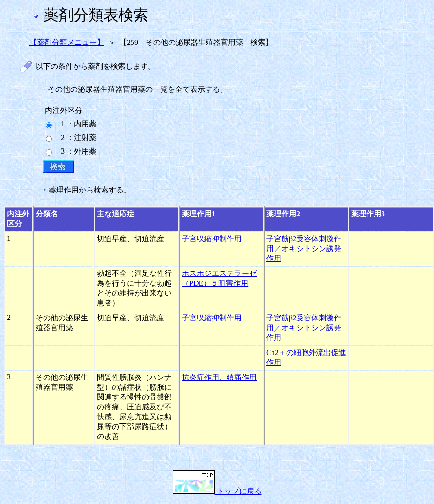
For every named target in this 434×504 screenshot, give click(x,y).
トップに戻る (217, 491)
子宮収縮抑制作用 (212, 239)
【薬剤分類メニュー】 (67, 42)
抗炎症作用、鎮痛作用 (219, 377)
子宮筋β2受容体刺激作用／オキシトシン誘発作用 (304, 248)
